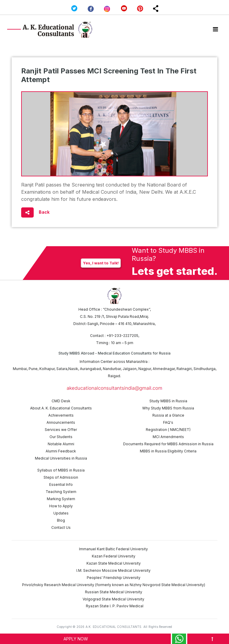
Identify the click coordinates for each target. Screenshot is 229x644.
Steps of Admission (61, 477)
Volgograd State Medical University (113, 599)
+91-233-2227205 (122, 336)
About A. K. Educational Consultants (61, 408)
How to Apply (61, 506)
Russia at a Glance (168, 415)
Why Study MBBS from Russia (168, 408)
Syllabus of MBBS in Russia (61, 470)
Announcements (61, 422)
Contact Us (61, 527)
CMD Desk (61, 401)
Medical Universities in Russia (61, 458)
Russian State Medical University (114, 592)
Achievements (61, 415)
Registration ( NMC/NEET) (168, 430)
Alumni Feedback (61, 451)
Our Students (61, 437)
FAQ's (168, 422)
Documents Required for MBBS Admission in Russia (168, 444)
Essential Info (61, 484)
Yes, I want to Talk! (101, 263)
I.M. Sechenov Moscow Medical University (113, 570)
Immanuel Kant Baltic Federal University (113, 549)
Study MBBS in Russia (168, 401)
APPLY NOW (76, 639)
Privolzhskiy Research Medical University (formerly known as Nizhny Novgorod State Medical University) (114, 585)
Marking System (61, 499)
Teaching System (61, 492)
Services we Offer (61, 430)
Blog (61, 520)
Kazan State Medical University (114, 563)
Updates (61, 513)
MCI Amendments (168, 437)
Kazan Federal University (114, 556)
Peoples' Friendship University (114, 578)
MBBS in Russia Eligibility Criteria (168, 451)
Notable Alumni (61, 444)
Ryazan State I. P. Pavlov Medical (115, 606)
